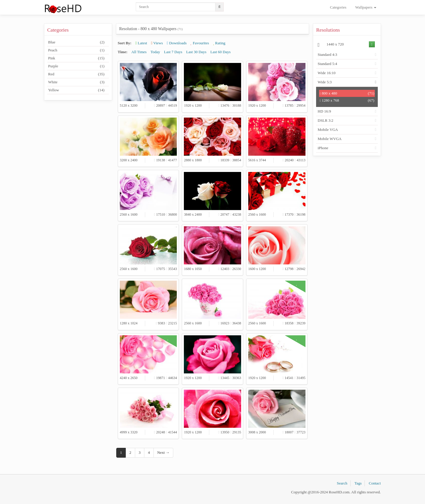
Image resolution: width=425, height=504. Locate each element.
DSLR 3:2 (325, 120)
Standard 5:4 (327, 64)
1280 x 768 (347, 100)
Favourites (200, 43)
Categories (338, 7)
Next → (164, 452)
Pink (76, 58)
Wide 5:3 (325, 82)
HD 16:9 (324, 111)
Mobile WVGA (330, 139)
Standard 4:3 (327, 55)
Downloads (177, 43)
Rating (219, 43)
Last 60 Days (221, 52)
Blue (76, 42)
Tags (358, 483)
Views (157, 43)
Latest (141, 43)
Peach (76, 50)
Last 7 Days (173, 52)
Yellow (76, 90)
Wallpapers (366, 7)
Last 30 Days (196, 52)
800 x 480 (347, 93)
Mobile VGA (328, 130)
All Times (139, 52)
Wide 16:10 (327, 73)
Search (342, 483)
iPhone (323, 148)
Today (155, 52)
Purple (76, 66)
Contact (375, 483)
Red (76, 74)
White (76, 82)
